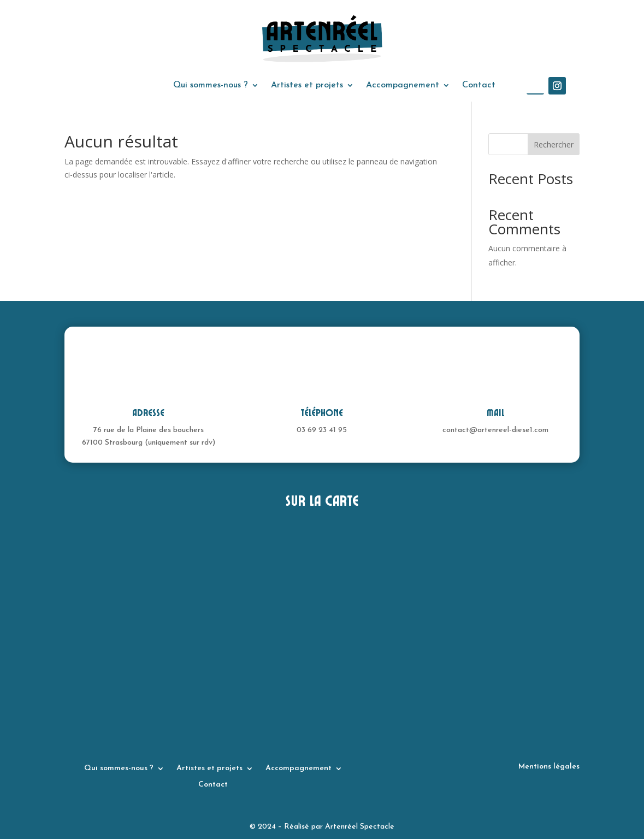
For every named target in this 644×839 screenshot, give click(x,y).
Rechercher (554, 144)
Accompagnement (403, 85)
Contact (479, 85)
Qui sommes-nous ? (211, 85)
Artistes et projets (307, 85)
